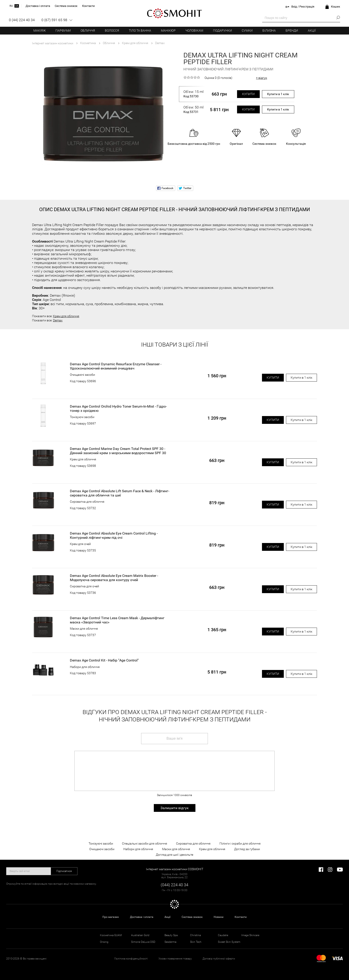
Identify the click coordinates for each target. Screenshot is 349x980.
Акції (312, 31)
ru (11, 6)
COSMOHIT (174, 13)
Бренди (292, 31)
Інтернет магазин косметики (53, 43)
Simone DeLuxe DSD (143, 942)
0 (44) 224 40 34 (22, 20)
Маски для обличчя (84, 629)
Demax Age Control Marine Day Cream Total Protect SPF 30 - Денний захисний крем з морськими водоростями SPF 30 (118, 451)
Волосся (112, 31)
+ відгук (262, 78)
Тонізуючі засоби (82, 417)
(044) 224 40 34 (174, 885)
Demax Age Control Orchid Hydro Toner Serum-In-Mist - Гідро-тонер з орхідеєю (118, 408)
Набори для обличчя (85, 667)
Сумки (247, 31)
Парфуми (63, 31)
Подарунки (222, 31)
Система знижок (192, 917)
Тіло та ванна (140, 31)
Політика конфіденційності (131, 959)
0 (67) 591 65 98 (54, 20)
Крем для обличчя (66, 316)
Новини (219, 917)
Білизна (269, 31)
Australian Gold (140, 935)
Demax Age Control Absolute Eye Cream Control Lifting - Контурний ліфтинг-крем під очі (114, 535)
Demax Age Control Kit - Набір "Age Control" (104, 660)
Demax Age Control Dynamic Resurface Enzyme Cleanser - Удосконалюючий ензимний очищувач (116, 366)
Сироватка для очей (84, 586)
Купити (248, 94)
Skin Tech (196, 942)
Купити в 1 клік (278, 94)
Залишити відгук (175, 808)
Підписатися (64, 871)
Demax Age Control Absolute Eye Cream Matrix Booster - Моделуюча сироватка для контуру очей (114, 578)
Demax (58, 320)
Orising (104, 942)
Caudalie (223, 935)
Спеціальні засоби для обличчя (145, 843)
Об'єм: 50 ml (194, 110)
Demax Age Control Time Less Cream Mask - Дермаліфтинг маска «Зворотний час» (117, 620)
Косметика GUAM (111, 935)
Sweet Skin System (229, 942)
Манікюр (168, 31)
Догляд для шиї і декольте (174, 855)
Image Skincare (250, 935)
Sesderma (170, 942)
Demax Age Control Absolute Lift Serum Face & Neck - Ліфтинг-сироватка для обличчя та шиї (120, 493)
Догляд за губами (247, 849)
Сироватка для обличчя (87, 502)
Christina (195, 935)
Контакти (241, 917)
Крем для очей (80, 544)
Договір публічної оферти (219, 959)
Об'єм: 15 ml (194, 94)
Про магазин (111, 917)
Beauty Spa (171, 935)
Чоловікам (194, 31)
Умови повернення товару (175, 959)
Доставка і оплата (142, 917)
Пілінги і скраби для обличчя (240, 843)
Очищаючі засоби (82, 375)
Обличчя (88, 31)
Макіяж (40, 31)
